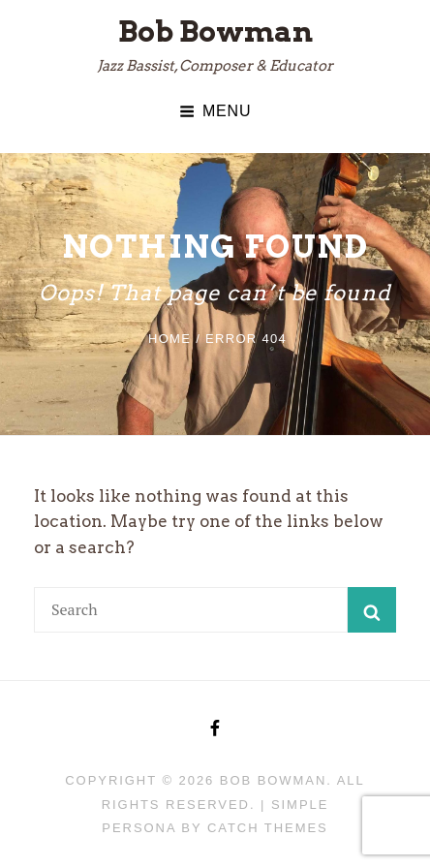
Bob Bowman (215, 31)
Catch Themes (268, 828)
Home (169, 339)
